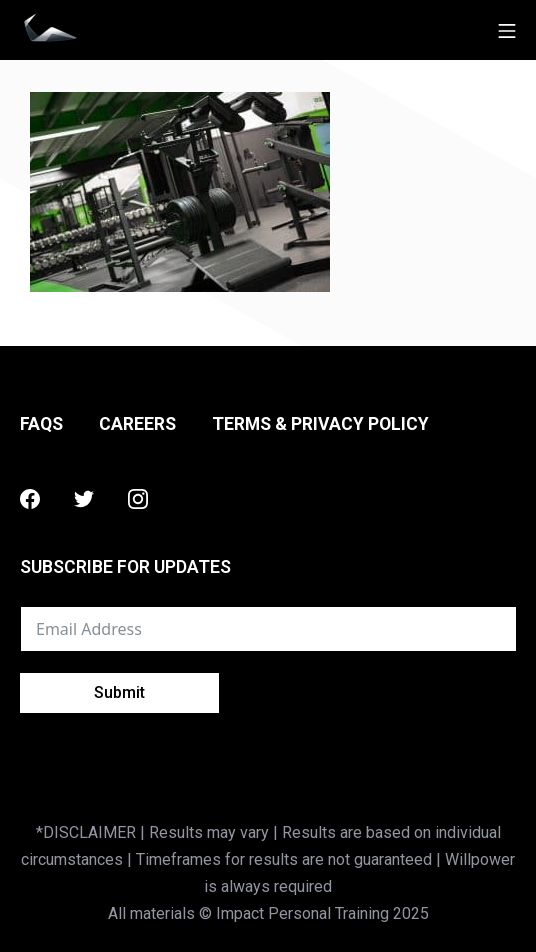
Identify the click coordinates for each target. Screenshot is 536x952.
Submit (119, 692)
